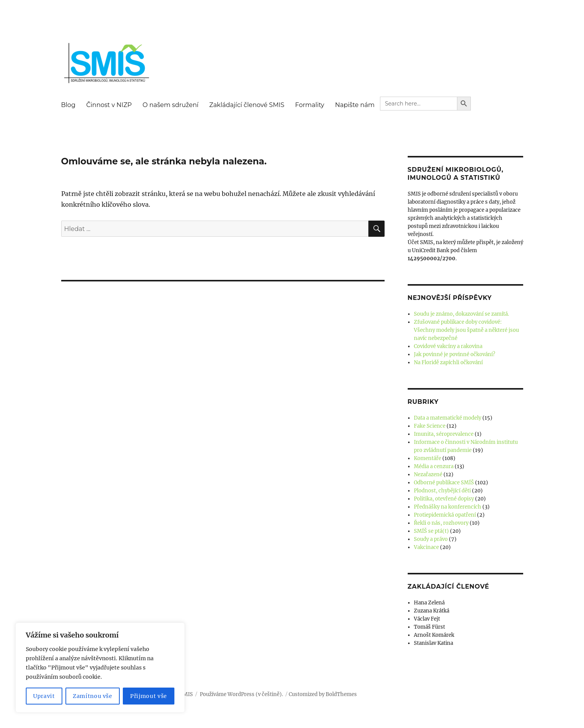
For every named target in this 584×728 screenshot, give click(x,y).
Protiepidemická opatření (445, 515)
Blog (68, 105)
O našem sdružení (170, 105)
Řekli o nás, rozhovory (441, 523)
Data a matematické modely (448, 418)
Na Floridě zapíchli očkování (448, 362)
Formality (310, 105)
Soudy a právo (431, 539)
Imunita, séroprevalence (444, 434)
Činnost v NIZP (109, 105)
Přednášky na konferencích (448, 507)
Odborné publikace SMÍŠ (444, 483)
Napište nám (355, 105)
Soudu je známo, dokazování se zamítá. (461, 314)
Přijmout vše (149, 696)
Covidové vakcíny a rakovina (448, 346)
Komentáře (428, 458)
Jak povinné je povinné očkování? (454, 354)
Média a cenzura (434, 466)
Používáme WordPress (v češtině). (241, 694)
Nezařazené (428, 474)
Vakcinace (426, 547)
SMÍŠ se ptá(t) (431, 531)
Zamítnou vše (93, 696)
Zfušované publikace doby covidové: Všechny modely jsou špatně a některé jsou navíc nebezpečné (466, 330)
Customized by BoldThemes (323, 694)
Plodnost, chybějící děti (442, 491)
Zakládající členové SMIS (247, 105)
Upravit (44, 696)
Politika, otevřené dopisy (444, 499)
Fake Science (430, 426)
